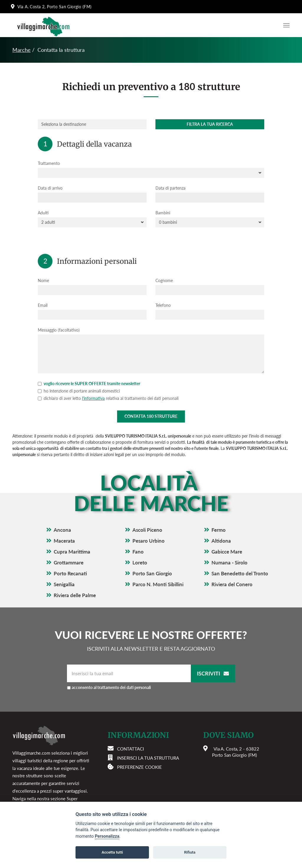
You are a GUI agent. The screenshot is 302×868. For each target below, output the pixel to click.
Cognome (164, 280)
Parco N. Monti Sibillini (158, 584)
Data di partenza (170, 188)
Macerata (64, 541)
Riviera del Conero (232, 584)
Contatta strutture (151, 416)
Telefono (163, 305)
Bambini (163, 213)
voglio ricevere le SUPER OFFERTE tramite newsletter (89, 384)
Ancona (62, 530)
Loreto (140, 563)
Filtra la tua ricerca (210, 124)
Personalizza (107, 836)
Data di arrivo (50, 188)
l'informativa (93, 398)
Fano (138, 552)
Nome (43, 280)
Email (43, 305)
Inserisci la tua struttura (148, 758)
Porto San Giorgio (152, 573)
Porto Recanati (70, 573)
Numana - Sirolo (229, 563)
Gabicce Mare (227, 552)
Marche (22, 50)
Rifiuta (190, 852)
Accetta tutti (112, 852)
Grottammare (69, 563)
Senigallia (64, 584)
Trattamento (49, 163)
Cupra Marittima (72, 552)
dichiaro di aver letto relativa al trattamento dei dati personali (108, 398)
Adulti (43, 213)
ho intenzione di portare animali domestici (79, 391)
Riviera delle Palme (75, 595)
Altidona (221, 541)
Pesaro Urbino (148, 541)
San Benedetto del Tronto (240, 573)
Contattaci (131, 749)
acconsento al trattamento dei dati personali (111, 687)
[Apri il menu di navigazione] (285, 25)
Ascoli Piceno (147, 530)
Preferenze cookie (139, 767)
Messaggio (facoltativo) (59, 330)
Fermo (219, 530)
